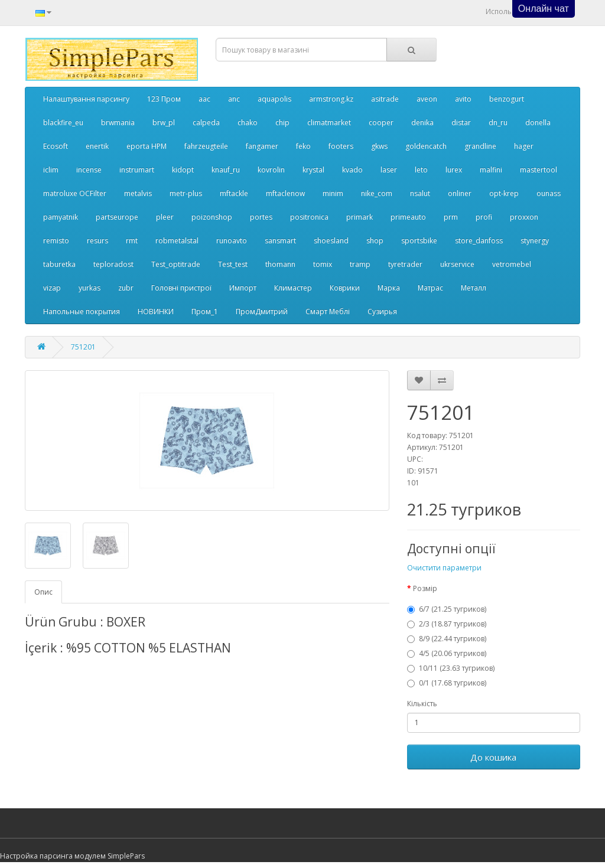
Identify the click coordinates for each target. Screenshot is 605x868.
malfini (491, 170)
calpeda (206, 123)
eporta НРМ (147, 146)
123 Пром (164, 99)
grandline (480, 146)
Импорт (243, 288)
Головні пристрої (181, 288)
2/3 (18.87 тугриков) (447, 624)
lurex (454, 170)
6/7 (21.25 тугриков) (447, 609)
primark (360, 217)
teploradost (113, 264)
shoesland (331, 241)
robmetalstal (177, 241)
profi (484, 217)
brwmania (118, 123)
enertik (97, 146)
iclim (51, 170)
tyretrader (405, 264)
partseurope (117, 217)
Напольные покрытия (82, 311)
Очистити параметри (444, 568)
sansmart (280, 241)
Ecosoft (56, 146)
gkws (379, 146)
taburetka (59, 264)
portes (261, 217)
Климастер (293, 288)
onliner (460, 193)
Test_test (233, 264)
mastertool (539, 170)
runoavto (232, 241)
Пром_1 (205, 311)
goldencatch (426, 146)
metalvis (138, 193)
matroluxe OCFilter (75, 193)
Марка (389, 288)
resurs (97, 241)
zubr (126, 288)
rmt (132, 241)
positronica (309, 217)
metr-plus (186, 193)
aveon (427, 99)
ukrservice (457, 264)
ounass (549, 193)
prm (451, 217)
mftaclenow (285, 193)
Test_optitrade (176, 264)
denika (422, 123)
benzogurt (507, 99)
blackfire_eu (63, 123)
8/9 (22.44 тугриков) (447, 639)
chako (248, 123)
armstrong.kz (331, 99)
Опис (43, 592)
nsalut (420, 193)
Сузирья (382, 311)
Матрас (430, 288)
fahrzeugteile (206, 146)
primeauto (408, 217)
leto (421, 170)
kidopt (183, 170)
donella (538, 123)
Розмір (425, 588)
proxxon (524, 217)
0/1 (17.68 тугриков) (447, 683)
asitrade (385, 99)
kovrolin (271, 170)
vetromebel (512, 264)
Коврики (345, 288)
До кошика (493, 757)
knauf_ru (226, 170)
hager (524, 146)
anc (234, 99)
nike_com (377, 193)
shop (375, 241)
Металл (474, 288)
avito (463, 99)
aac (204, 99)
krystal (313, 170)
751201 (83, 347)
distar (461, 123)
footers (341, 146)
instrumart (137, 170)
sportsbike (419, 241)
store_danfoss (479, 241)
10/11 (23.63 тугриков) (451, 668)
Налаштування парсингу (86, 99)
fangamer (262, 146)
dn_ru (498, 123)
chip (282, 123)
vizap (52, 288)
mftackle (234, 193)
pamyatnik (61, 217)
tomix (323, 264)
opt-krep (504, 193)
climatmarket (329, 123)
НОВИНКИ (156, 311)
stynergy (535, 241)
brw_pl (164, 123)
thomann (280, 264)
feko (303, 146)
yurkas (90, 288)
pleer (165, 217)
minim (333, 193)
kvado (352, 170)
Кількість (422, 704)
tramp (360, 264)
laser (389, 170)
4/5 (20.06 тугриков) (447, 653)
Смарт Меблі (328, 311)
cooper (381, 123)
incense (89, 170)
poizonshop (212, 217)
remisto (56, 241)
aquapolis (274, 99)
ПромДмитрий (262, 311)
